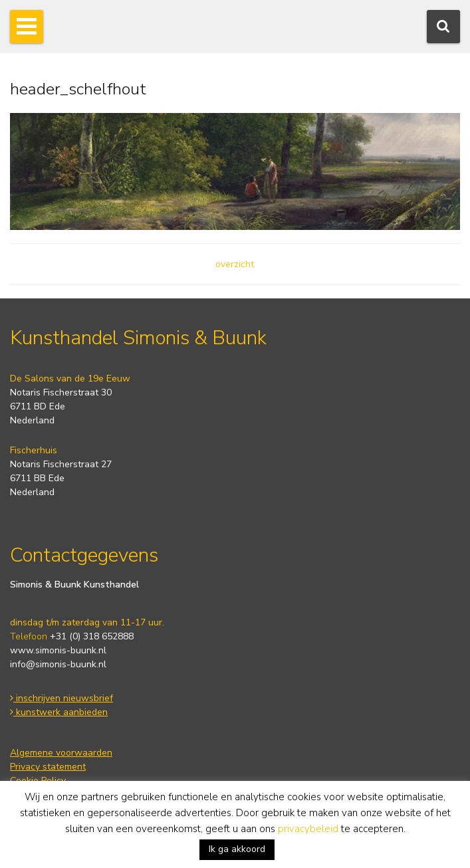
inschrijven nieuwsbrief (61, 698)
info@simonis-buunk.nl (58, 664)
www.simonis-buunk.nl (58, 650)
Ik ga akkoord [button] (237, 849)
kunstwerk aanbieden (59, 712)
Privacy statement (48, 767)
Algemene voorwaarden (61, 753)
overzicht (235, 264)
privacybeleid (308, 829)
